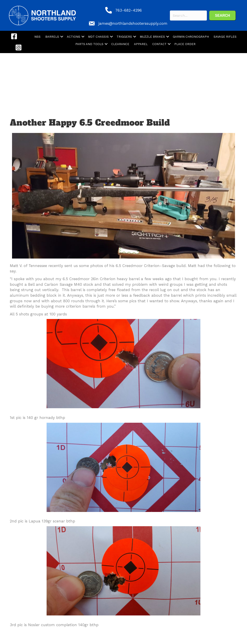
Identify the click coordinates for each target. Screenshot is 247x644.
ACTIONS (74, 37)
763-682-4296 (129, 10)
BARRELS (52, 37)
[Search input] (188, 16)
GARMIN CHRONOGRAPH (191, 37)
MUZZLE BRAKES (152, 37)
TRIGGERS (124, 37)
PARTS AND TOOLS (89, 44)
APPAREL (141, 44)
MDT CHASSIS (98, 37)
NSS (37, 37)
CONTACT (159, 44)
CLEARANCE (120, 44)
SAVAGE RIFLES (225, 37)
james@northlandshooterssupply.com (133, 23)
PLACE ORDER (185, 44)
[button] (222, 16)
